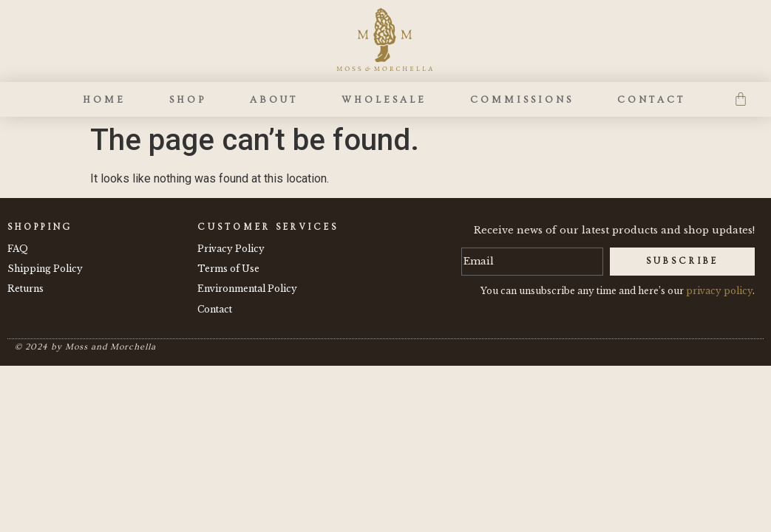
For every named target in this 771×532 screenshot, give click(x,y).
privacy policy (719, 291)
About (274, 100)
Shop (188, 100)
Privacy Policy (231, 249)
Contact (651, 100)
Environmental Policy (247, 289)
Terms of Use (228, 269)
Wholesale (384, 100)
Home (104, 100)
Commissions (522, 100)
